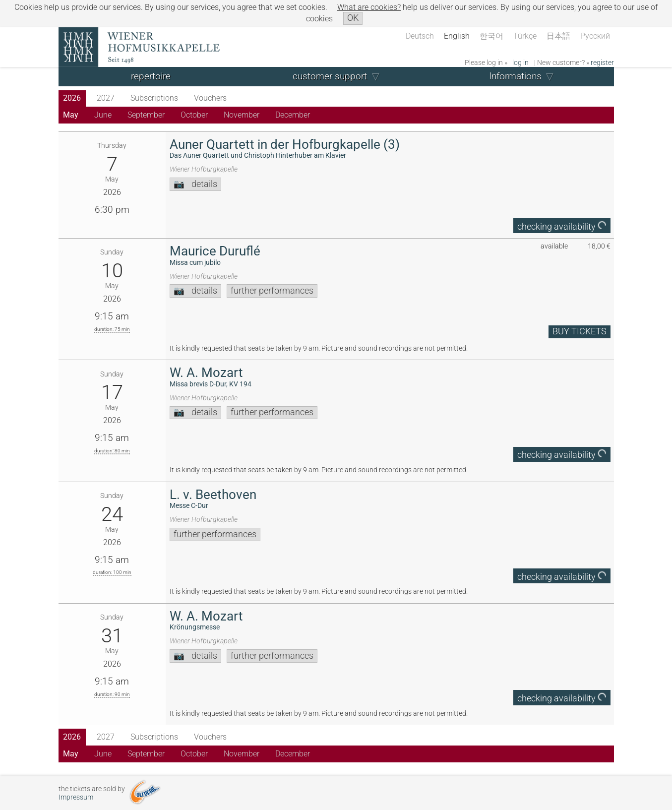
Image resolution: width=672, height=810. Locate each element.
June (103, 115)
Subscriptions (154, 98)
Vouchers (210, 98)
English (457, 36)
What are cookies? (369, 7)
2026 (72, 98)
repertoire (151, 76)
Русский (595, 36)
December (293, 115)
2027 (106, 98)
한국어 (491, 36)
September (146, 115)
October (194, 115)
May (71, 115)
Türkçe (525, 36)
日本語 (558, 36)
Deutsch (420, 36)
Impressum (76, 797)
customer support (330, 76)
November (242, 115)
